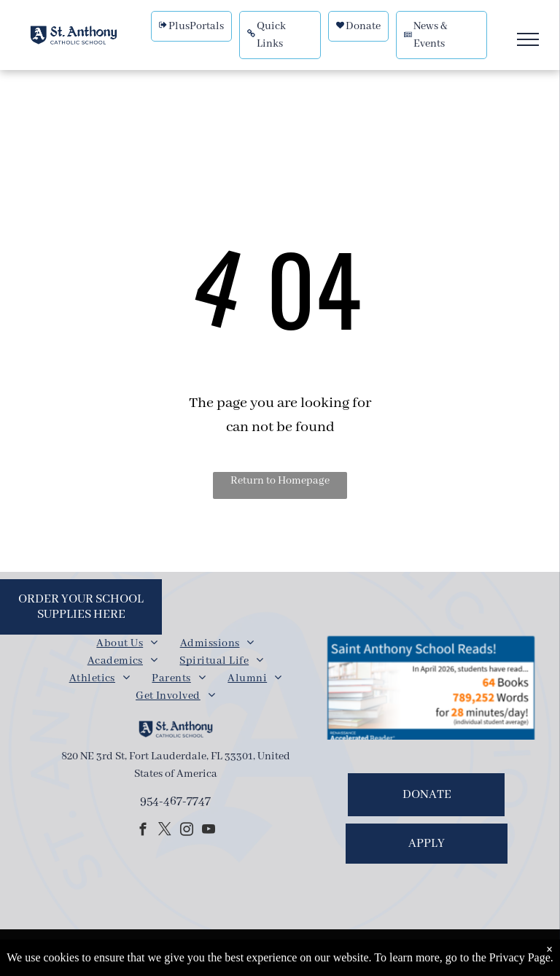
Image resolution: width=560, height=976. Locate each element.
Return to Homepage (280, 481)
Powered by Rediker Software (370, 954)
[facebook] (143, 832)
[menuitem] (127, 643)
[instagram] (186, 832)
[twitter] (164, 832)
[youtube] (208, 832)
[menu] (528, 39)
